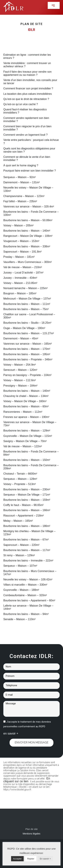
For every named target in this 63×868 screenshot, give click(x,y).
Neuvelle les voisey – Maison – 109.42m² (28, 579)
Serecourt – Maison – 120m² (20, 370)
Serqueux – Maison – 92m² (19, 177)
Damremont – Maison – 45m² (21, 338)
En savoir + (45, 859)
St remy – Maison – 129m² (19, 555)
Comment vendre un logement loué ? (25, 135)
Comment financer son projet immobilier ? (28, 88)
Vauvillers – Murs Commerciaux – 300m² (28, 262)
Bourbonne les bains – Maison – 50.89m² (28, 220)
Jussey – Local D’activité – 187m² (23, 273)
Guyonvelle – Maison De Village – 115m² (28, 436)
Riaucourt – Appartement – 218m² (24, 516)
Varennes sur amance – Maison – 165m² (28, 344)
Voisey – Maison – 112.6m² (20, 380)
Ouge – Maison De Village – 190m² (24, 328)
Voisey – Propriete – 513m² (20, 484)
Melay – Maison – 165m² (18, 521)
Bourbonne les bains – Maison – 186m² (27, 526)
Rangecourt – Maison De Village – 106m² (28, 236)
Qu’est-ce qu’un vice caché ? (21, 104)
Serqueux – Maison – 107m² (20, 566)
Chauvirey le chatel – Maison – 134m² (26, 396)
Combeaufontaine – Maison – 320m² (25, 595)
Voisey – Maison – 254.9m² (20, 365)
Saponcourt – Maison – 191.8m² (23, 252)
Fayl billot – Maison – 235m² (20, 201)
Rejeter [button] (31, 859)
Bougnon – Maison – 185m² (20, 293)
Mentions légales (32, 834)
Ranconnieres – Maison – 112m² (23, 412)
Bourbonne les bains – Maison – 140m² (27, 231)
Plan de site (32, 829)
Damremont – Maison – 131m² (22, 182)
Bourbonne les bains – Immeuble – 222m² (28, 561)
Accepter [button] (17, 859)
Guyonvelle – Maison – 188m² (21, 590)
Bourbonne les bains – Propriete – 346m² (28, 359)
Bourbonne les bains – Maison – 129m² (27, 431)
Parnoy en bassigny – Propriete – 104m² (27, 375)
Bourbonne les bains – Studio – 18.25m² (27, 323)
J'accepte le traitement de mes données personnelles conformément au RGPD (27, 724)
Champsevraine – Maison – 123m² (24, 196)
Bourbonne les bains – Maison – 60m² (26, 406)
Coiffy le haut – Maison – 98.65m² (23, 505)
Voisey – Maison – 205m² (18, 225)
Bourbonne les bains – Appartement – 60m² (29, 600)
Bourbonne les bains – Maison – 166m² (27, 510)
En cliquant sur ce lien (27, 780)
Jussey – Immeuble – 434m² (20, 278)
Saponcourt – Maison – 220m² (21, 545)
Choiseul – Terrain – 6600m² (20, 474)
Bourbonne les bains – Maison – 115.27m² (29, 333)
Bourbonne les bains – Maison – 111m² (27, 304)
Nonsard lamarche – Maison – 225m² (25, 288)
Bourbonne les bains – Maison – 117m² (27, 550)
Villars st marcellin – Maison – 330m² (25, 585)
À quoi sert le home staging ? (21, 165)
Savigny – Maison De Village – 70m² (25, 441)
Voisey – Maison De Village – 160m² (25, 401)
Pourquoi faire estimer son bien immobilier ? (30, 171)
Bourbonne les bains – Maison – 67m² (26, 540)
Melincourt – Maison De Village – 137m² (27, 299)
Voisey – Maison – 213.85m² (20, 283)
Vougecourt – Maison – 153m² (21, 241)
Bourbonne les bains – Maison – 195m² (27, 354)
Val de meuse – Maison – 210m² (23, 267)
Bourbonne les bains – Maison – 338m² (27, 246)
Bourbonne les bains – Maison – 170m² (27, 349)
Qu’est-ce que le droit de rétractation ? (26, 99)
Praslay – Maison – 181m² (19, 257)
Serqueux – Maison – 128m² (20, 479)
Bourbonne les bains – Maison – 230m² (27, 489)
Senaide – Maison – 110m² (19, 619)
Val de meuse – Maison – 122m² (23, 446)
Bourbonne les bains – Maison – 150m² (27, 460)
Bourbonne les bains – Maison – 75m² (26, 309)
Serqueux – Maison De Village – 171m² (27, 495)
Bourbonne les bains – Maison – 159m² (27, 500)
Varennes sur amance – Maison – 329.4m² (29, 207)
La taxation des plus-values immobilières (28, 94)
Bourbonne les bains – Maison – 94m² (26, 614)
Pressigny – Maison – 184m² (20, 386)
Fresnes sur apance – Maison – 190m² (26, 417)
